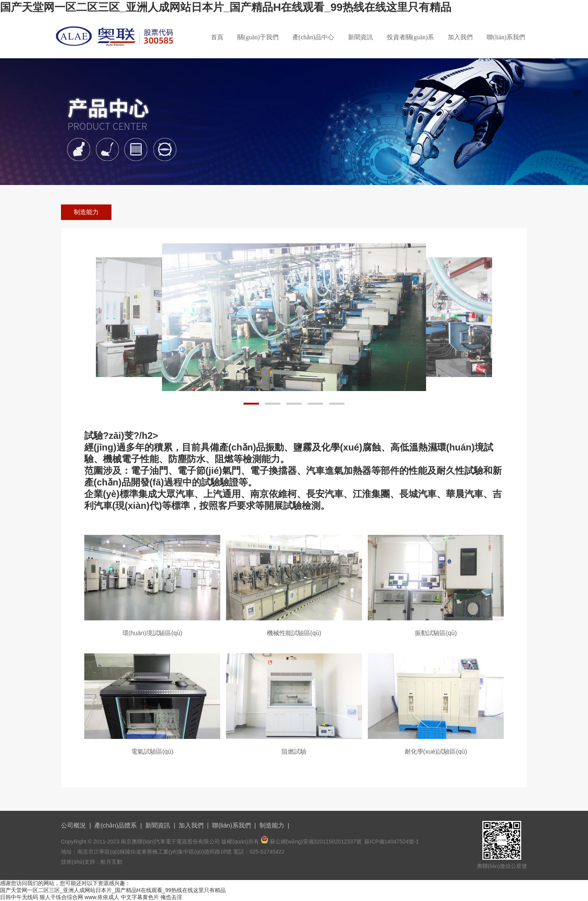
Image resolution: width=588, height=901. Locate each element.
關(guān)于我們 (258, 37)
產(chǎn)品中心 (313, 37)
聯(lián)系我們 (506, 37)
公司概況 (73, 825)
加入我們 (460, 37)
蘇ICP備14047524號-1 (391, 842)
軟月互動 (111, 862)
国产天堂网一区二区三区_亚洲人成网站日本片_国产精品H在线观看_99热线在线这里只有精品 (226, 7)
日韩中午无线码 (19, 897)
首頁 (217, 37)
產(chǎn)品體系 (116, 825)
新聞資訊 (360, 37)
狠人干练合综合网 (61, 897)
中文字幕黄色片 (140, 897)
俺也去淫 (171, 897)
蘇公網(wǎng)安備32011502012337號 (316, 842)
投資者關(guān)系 (411, 37)
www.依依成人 (102, 897)
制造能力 (86, 212)
